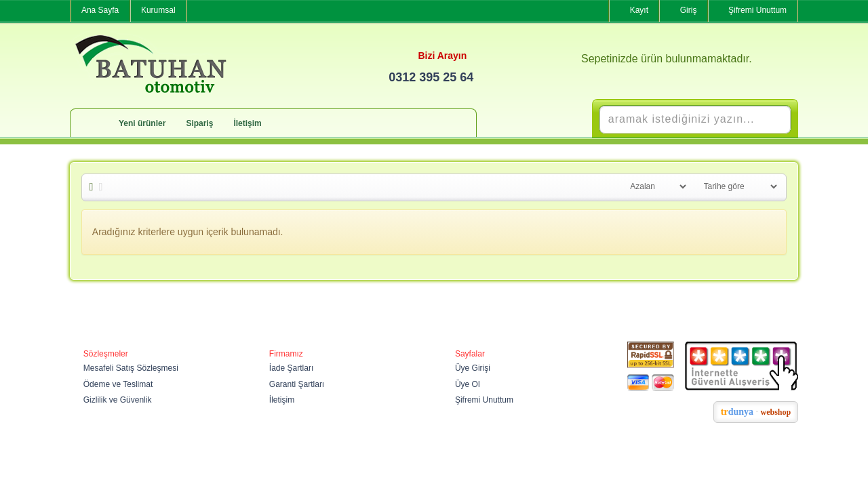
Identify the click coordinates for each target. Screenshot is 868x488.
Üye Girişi (473, 368)
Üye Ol (468, 384)
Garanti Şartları (297, 384)
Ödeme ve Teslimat (118, 384)
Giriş (689, 10)
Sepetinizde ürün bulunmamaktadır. (667, 59)
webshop (776, 412)
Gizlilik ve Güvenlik (118, 400)
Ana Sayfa (100, 10)
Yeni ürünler (142, 123)
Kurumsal (158, 10)
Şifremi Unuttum (757, 10)
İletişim (247, 123)
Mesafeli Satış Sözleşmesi (131, 368)
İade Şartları (291, 368)
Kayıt (639, 10)
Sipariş (199, 123)
